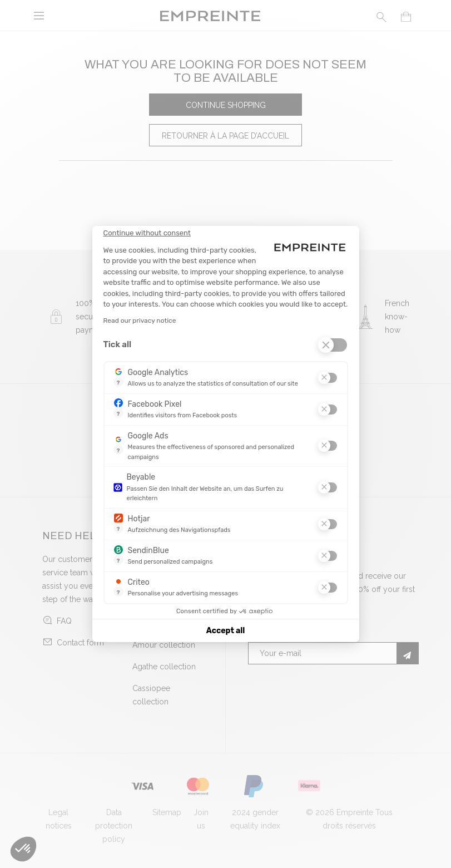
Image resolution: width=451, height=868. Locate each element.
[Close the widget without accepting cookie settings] (147, 233)
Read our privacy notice (140, 320)
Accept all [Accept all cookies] (225, 631)
